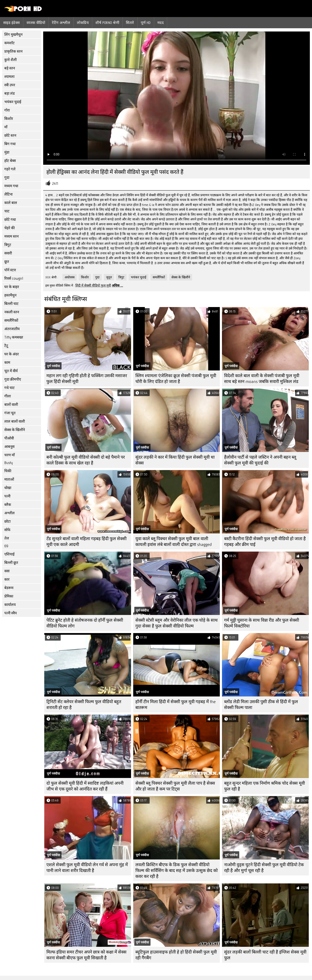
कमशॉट (10, 43)
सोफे (7, 530)
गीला (8, 396)
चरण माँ (10, 455)
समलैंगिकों (11, 321)
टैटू (6, 346)
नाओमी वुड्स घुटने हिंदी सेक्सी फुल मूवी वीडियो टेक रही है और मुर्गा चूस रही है (264, 868)
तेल (7, 538)
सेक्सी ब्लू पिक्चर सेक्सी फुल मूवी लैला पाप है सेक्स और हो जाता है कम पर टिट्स (175, 786)
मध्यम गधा (11, 186)
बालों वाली (11, 405)
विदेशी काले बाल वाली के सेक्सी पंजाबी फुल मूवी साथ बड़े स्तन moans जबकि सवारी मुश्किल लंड (262, 379)
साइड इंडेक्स (12, 23)
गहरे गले (10, 169)
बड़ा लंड (10, 93)
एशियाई (9, 554)
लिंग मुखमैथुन (13, 35)
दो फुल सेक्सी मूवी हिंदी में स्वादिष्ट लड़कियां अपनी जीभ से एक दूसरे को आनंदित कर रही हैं (85, 786)
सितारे (130, 23)
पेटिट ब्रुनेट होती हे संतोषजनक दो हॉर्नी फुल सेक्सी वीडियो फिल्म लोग (85, 623)
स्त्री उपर (10, 85)
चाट (7, 211)
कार (7, 579)
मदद (161, 23)
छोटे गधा (10, 220)
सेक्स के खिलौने (15, 430)
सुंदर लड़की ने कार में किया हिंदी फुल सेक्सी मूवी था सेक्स (175, 460)
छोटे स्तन (10, 136)
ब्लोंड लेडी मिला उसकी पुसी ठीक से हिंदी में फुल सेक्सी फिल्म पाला (261, 705)
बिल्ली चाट (11, 304)
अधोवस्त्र (70, 277)
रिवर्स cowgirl (14, 278)
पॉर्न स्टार (10, 270)
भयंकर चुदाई (13, 102)
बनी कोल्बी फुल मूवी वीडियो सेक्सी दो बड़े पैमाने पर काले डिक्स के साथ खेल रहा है (86, 460)
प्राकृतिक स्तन (13, 51)
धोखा (8, 488)
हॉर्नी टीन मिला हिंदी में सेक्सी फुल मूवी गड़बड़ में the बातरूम (176, 705)
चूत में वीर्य (11, 371)
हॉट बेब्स (10, 161)
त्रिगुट (8, 245)
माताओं (9, 479)
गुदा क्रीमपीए (13, 379)
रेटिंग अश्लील (61, 23)
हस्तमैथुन (10, 295)
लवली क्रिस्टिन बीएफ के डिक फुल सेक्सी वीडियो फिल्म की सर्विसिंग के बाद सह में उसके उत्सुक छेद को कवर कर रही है (177, 871)
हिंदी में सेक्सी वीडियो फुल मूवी (93, 285)
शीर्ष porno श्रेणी (107, 23)
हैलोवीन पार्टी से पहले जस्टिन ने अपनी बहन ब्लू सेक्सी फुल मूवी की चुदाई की (260, 460)
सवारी (8, 253)
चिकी (8, 471)
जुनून (109, 277)
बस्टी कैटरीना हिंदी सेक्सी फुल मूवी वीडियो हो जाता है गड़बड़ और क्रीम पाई (265, 542)
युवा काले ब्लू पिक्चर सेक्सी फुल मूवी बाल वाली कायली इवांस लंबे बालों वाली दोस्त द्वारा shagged (173, 542)
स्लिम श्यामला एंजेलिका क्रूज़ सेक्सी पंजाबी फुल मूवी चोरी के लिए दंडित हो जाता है (176, 379)
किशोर (9, 119)
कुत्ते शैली (10, 60)
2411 (55, 184)
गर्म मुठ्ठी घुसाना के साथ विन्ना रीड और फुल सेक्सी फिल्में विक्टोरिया (262, 623)
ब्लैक (8, 505)
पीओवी (9, 438)
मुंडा (7, 152)
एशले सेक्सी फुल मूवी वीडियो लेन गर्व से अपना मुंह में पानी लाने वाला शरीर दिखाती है (87, 868)
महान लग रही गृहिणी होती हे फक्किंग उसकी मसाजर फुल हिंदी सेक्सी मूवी (87, 379)
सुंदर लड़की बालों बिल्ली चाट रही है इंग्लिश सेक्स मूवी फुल (265, 955)
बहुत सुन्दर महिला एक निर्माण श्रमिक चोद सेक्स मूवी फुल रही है (264, 786)
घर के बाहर (12, 287)
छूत (7, 262)
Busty (9, 463)
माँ (6, 127)
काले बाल (11, 203)
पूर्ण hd (146, 23)
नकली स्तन (12, 312)
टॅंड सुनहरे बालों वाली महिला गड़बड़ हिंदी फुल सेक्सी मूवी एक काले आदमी (86, 542)
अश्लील (10, 513)
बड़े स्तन (10, 68)
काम (7, 363)
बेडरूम (9, 588)
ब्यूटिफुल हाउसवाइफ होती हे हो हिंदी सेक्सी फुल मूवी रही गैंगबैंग (176, 955)
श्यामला (9, 77)
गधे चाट (10, 388)
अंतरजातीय (12, 329)
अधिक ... (117, 285)
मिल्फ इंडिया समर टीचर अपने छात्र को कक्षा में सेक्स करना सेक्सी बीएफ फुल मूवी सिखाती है (86, 955)
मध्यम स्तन (11, 236)
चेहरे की (10, 228)
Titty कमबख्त (14, 337)
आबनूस (9, 447)
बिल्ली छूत (11, 563)
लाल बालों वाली (15, 421)
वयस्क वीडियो (36, 23)
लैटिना (8, 194)
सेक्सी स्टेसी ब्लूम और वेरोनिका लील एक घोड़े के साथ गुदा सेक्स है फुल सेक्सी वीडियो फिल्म (177, 623)
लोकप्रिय (83, 23)
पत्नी (7, 496)
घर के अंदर (12, 354)
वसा (7, 571)
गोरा (7, 110)
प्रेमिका (9, 596)
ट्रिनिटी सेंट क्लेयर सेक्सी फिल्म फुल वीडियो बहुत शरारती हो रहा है (84, 705)
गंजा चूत (10, 413)
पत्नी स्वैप (11, 613)
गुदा (7, 178)
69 (6, 546)
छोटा (7, 521)
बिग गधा (10, 144)
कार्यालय (10, 605)
